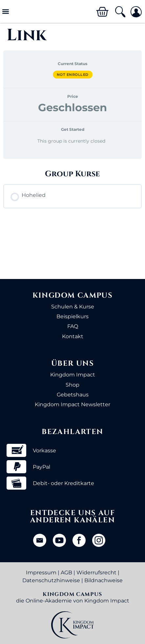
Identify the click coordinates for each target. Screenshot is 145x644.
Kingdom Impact (73, 375)
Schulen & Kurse (73, 307)
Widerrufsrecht (96, 573)
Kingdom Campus (73, 296)
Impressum (41, 573)
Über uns (72, 364)
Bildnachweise (104, 580)
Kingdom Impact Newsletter (72, 404)
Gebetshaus (73, 395)
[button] (5, 12)
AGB (66, 573)
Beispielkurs (72, 316)
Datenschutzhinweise (51, 580)
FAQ (73, 326)
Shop (72, 385)
